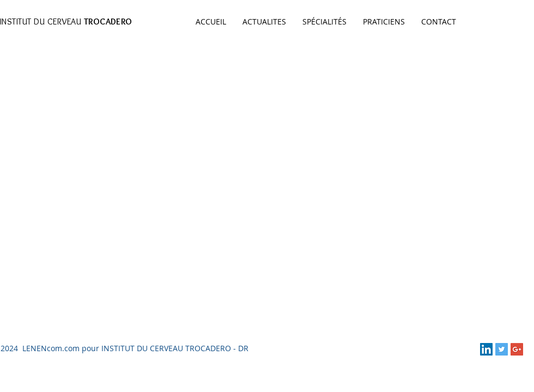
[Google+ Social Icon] (517, 349)
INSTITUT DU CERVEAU (66, 22)
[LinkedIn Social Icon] (486, 349)
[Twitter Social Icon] (502, 349)
